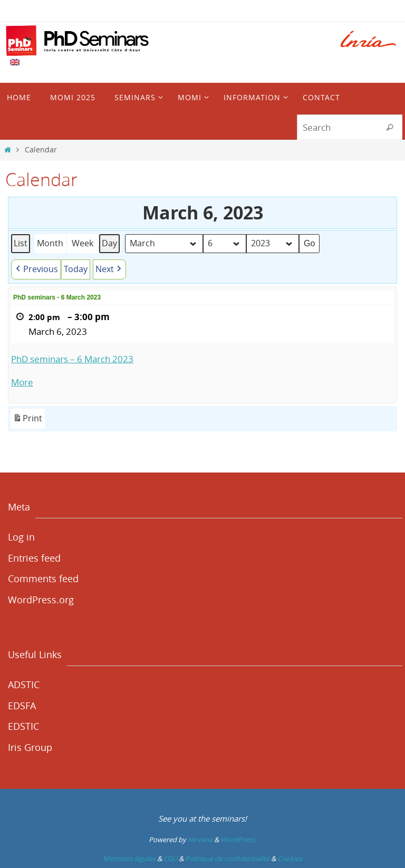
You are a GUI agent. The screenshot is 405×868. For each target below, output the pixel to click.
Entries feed (34, 558)
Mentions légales (129, 859)
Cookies (290, 859)
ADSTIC (24, 684)
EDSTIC (23, 726)
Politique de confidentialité (227, 859)
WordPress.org (41, 600)
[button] (36, 269)
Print (27, 421)
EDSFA (22, 706)
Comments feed (43, 578)
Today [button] (76, 269)
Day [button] (109, 244)
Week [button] (83, 244)
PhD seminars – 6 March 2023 (72, 359)
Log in (21, 537)
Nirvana (200, 840)
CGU (170, 859)
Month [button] (50, 244)
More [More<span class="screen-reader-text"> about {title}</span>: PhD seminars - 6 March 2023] (22, 383)
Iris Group (30, 747)
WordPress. (238, 840)
